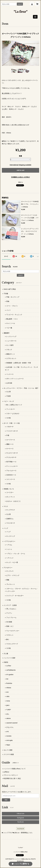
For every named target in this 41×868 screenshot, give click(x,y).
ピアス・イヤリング (13, 575)
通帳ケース (10, 444)
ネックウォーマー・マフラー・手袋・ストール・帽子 (21, 388)
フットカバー (11, 409)
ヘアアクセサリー (9, 541)
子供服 (6, 294)
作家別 (6, 662)
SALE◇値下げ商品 (10, 289)
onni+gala (9, 740)
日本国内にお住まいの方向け (20, 177)
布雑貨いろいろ (9, 489)
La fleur (9, 666)
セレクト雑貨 (8, 750)
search (20, 4)
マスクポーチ (11, 523)
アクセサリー (8, 568)
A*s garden (10, 675)
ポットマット (11, 497)
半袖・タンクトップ (13, 297)
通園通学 (7, 333)
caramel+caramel (12, 723)
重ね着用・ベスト (12, 319)
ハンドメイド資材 (9, 658)
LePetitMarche (11, 670)
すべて (6, 256)
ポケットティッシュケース (15, 379)
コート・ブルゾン (12, 306)
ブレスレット (11, 584)
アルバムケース (11, 471)
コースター (10, 492)
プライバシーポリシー (11, 775)
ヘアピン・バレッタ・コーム (16, 554)
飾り (8, 639)
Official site (20, 814)
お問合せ (6, 772)
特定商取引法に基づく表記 (12, 778)
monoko (9, 736)
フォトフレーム (11, 617)
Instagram (21, 818)
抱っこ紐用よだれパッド (14, 405)
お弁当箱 (9, 383)
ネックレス (10, 571)
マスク (6, 506)
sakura (8, 718)
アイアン (9, 613)
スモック (9, 350)
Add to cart (20, 170)
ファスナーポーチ (12, 431)
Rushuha (9, 683)
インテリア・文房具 (10, 605)
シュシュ (9, 549)
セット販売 (10, 345)
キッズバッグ (11, 536)
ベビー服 (9, 328)
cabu (8, 696)
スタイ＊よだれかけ (13, 413)
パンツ (8, 310)
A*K (8, 732)
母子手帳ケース (11, 462)
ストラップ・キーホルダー (15, 596)
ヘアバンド (10, 558)
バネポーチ (10, 427)
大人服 (6, 653)
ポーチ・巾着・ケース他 (12, 423)
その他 (8, 418)
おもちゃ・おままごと (13, 501)
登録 (6, 800)
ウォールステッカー (13, 631)
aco (7, 692)
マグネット (10, 635)
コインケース (11, 479)
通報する (20, 182)
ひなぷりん (10, 727)
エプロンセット (11, 358)
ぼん (8, 714)
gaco (8, 705)
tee (7, 679)
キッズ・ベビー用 (12, 562)
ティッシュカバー (12, 466)
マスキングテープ (12, 644)
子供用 (8, 396)
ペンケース (10, 374)
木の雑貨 (9, 622)
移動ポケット (11, 354)
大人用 (8, 392)
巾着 (8, 435)
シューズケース (11, 341)
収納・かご (10, 626)
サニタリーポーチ (12, 453)
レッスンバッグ (11, 336)
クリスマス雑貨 (9, 754)
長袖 (8, 301)
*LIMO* (9, 710)
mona (8, 701)
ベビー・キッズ (9, 401)
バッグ (6, 528)
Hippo (8, 745)
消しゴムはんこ (11, 609)
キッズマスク (11, 510)
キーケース (10, 449)
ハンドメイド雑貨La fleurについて (15, 769)
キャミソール (11, 323)
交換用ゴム (10, 519)
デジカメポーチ (11, 457)
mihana (9, 688)
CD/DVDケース (11, 475)
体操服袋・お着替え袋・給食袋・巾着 (19, 363)
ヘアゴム (9, 545)
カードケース (11, 440)
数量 (20, 156)
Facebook (21, 822)
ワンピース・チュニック (14, 315)
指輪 (8, 580)
